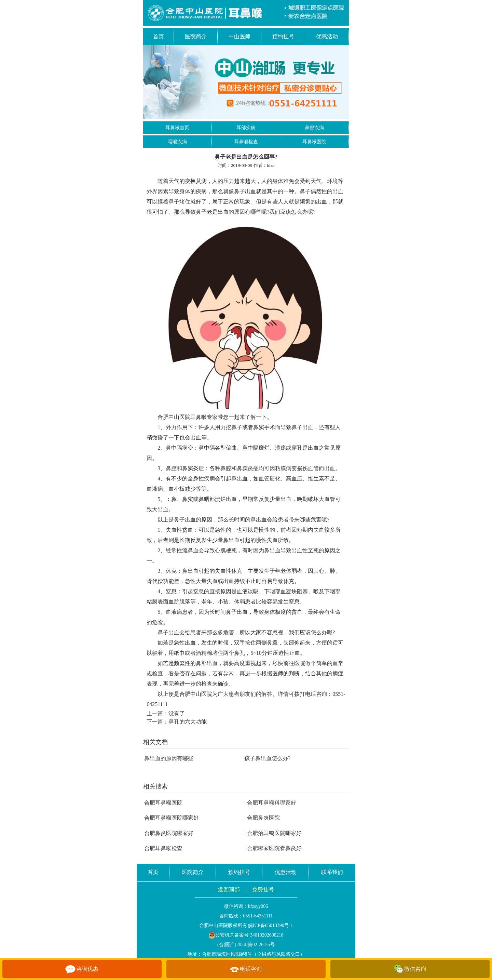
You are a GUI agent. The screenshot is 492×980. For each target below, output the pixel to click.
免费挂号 (263, 890)
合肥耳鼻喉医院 (163, 803)
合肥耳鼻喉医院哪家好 (172, 818)
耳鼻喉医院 (314, 142)
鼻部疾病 (314, 128)
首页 (159, 36)
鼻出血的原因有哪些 (169, 758)
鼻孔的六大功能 (188, 722)
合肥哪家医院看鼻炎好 (273, 848)
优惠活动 (327, 36)
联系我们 (332, 872)
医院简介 (196, 36)
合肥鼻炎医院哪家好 (169, 833)
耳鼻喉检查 (246, 142)
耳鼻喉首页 (177, 128)
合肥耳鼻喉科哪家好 (270, 803)
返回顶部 (229, 890)
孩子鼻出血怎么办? (267, 758)
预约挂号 (283, 36)
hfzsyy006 (258, 906)
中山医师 (240, 36)
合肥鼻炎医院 (262, 818)
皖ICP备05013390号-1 (270, 925)
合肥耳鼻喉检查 (163, 848)
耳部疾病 (246, 128)
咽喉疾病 (177, 142)
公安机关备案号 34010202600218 (246, 935)
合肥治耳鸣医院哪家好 (273, 833)
